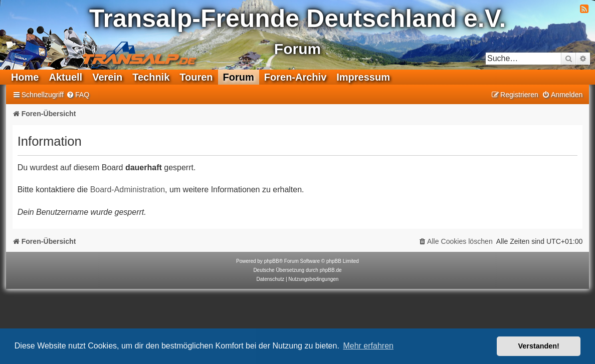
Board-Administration (128, 190)
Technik (151, 77)
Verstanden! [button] (539, 346)
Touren (196, 77)
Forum (239, 77)
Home (25, 77)
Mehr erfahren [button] (368, 346)
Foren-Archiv (295, 77)
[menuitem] (78, 95)
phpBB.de (331, 270)
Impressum (363, 77)
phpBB (272, 261)
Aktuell (65, 77)
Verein (107, 77)
